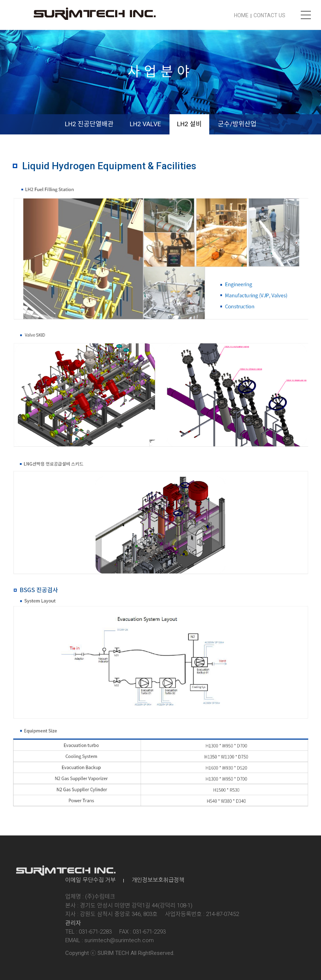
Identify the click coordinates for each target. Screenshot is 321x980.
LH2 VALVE (145, 124)
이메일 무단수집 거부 (90, 880)
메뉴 (306, 15)
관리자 (73, 923)
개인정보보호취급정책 (158, 880)
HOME (241, 15)
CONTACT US (269, 15)
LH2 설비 (189, 124)
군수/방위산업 (237, 124)
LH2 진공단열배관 (89, 124)
